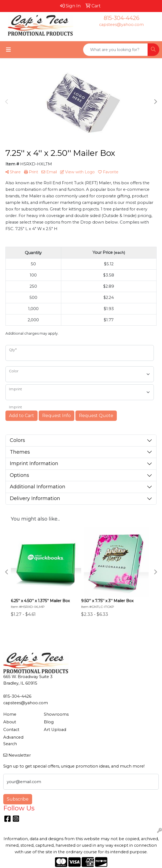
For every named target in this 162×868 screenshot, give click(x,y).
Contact (11, 730)
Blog (49, 722)
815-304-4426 (122, 18)
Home (10, 714)
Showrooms (56, 714)
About (10, 722)
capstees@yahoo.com (121, 25)
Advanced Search (13, 741)
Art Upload (55, 730)
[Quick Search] (115, 50)
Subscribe (18, 799)
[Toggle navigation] (8, 50)
